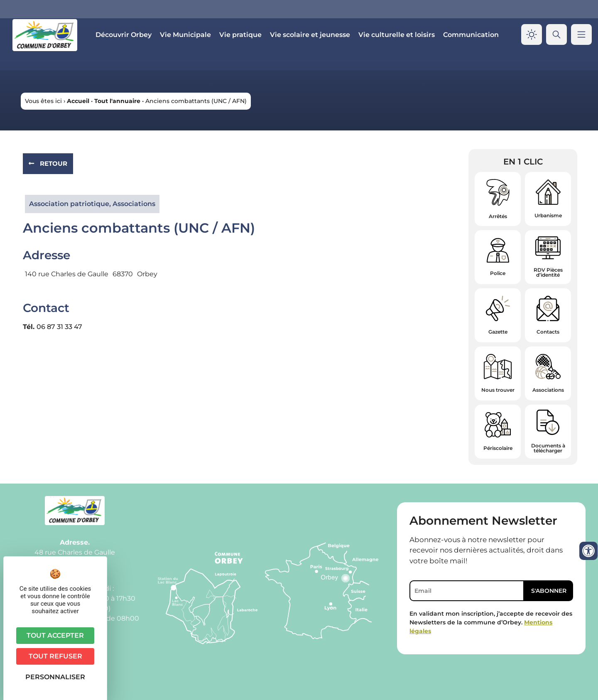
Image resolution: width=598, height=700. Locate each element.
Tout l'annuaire (117, 101)
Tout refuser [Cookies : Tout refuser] (55, 656)
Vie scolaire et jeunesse (310, 35)
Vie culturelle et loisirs (397, 35)
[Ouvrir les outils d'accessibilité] (588, 551)
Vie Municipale (185, 35)
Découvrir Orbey (124, 35)
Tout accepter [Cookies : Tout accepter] (55, 635)
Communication (471, 35)
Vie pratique (240, 35)
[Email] (467, 591)
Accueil (78, 101)
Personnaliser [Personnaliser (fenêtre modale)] (55, 677)
